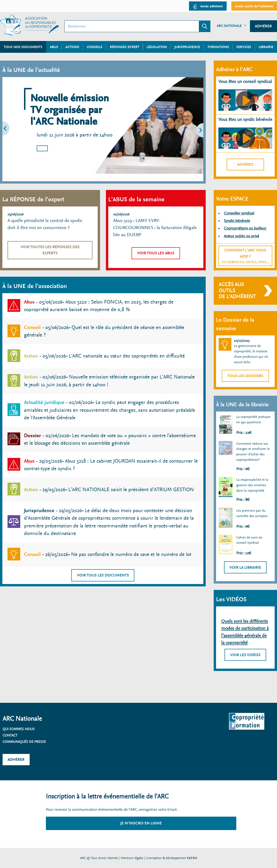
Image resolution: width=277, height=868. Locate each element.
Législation (157, 47)
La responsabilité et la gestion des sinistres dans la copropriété (252, 485)
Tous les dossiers (245, 376)
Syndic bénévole (237, 221)
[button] (15, 129)
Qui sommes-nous (19, 729)
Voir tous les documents (103, 575)
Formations (218, 47)
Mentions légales (132, 858)
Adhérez (245, 165)
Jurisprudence (187, 47)
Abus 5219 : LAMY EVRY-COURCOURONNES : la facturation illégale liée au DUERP (155, 228)
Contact (10, 735)
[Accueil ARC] (30, 25)
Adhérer (263, 26)
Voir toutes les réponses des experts (50, 250)
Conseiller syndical (239, 213)
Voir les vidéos (245, 655)
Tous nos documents (23, 47)
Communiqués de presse (24, 742)
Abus (54, 47)
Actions (72, 47)
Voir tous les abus (156, 253)
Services (244, 47)
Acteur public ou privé (241, 236)
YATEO (192, 858)
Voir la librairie (245, 567)
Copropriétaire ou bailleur (245, 228)
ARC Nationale (229, 26)
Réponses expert (125, 47)
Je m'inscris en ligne (141, 823)
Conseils (95, 47)
